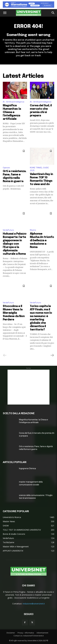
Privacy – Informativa (26, 633)
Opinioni (6, 168)
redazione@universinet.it (34, 604)
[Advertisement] (28, 387)
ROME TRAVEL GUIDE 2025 (39, 169)
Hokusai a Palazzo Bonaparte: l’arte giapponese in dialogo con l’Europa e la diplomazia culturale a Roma (15, 244)
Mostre (33, 230)
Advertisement (42, 633)
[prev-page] (5, 355)
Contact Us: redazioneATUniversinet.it (29, 636)
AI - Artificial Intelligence (14, 102)
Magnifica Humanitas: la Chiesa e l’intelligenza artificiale (12, 112)
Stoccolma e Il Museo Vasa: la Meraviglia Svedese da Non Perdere (14, 313)
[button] (5, 13)
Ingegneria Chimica (27, 468)
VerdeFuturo (8, 230)
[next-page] (52, 355)
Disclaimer (11, 633)
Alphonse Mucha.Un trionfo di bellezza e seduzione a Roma (42, 241)
